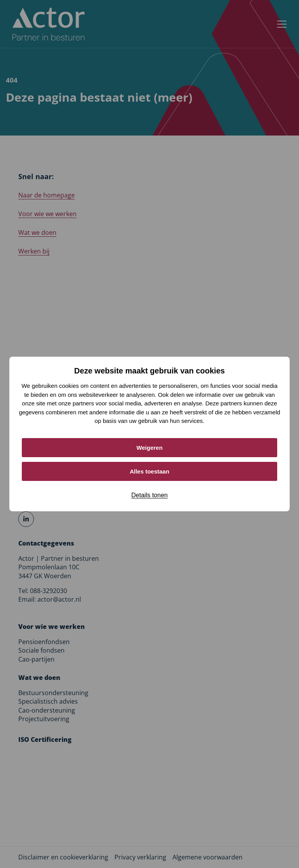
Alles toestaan (149, 471)
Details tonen (149, 495)
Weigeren (149, 448)
